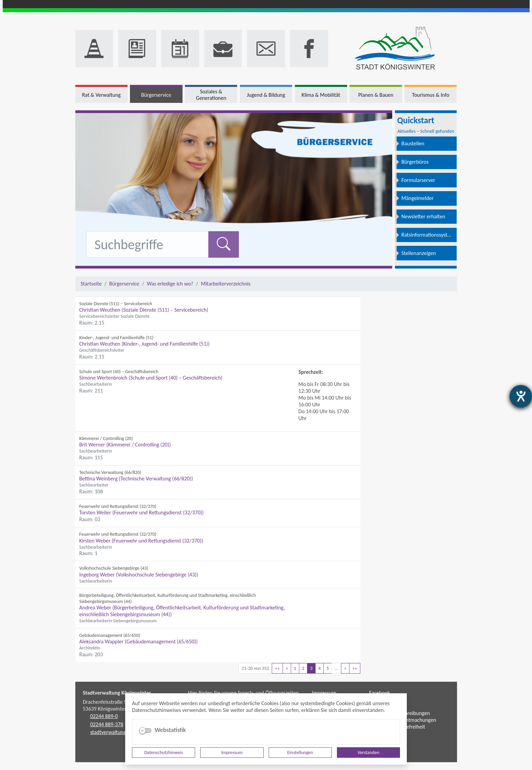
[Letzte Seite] (355, 668)
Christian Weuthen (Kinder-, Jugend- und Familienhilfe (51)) (145, 344)
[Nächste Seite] (345, 668)
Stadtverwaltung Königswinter (117, 693)
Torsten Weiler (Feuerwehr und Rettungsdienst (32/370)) (142, 512)
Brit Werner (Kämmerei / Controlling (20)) (125, 445)
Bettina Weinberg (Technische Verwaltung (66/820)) (136, 479)
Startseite (91, 284)
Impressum (232, 753)
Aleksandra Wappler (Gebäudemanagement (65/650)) (139, 641)
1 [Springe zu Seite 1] (295, 668)
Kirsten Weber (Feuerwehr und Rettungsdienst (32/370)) (141, 541)
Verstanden (368, 753)
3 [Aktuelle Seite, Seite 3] (311, 668)
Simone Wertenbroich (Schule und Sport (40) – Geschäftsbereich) (151, 378)
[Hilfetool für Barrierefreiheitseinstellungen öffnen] (521, 396)
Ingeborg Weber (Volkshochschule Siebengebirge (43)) (139, 575)
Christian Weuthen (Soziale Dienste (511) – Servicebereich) (144, 310)
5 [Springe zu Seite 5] (328, 668)
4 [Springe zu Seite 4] (319, 668)
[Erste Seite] (277, 668)
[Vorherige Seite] (287, 668)
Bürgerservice (124, 284)
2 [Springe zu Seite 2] (303, 668)
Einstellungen (300, 753)
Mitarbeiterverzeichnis (226, 284)
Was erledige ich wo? (170, 284)
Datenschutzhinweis (164, 753)
